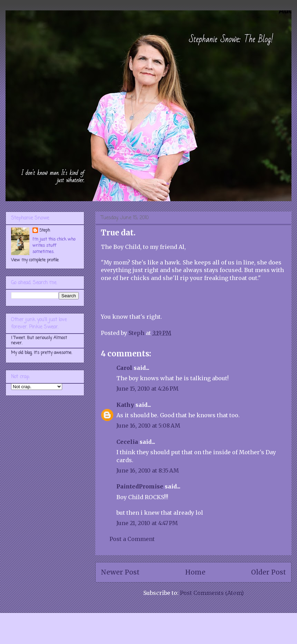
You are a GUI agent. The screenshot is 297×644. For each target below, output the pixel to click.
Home (195, 572)
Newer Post (120, 572)
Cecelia (127, 442)
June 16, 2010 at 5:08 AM (148, 426)
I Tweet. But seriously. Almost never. (39, 340)
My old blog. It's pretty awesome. (42, 353)
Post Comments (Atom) (212, 593)
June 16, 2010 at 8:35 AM (148, 470)
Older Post (269, 572)
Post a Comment (132, 539)
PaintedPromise (140, 486)
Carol (124, 368)
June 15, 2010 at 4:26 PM (147, 389)
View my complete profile (35, 260)
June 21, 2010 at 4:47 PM (147, 523)
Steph (45, 231)
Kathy (125, 405)
